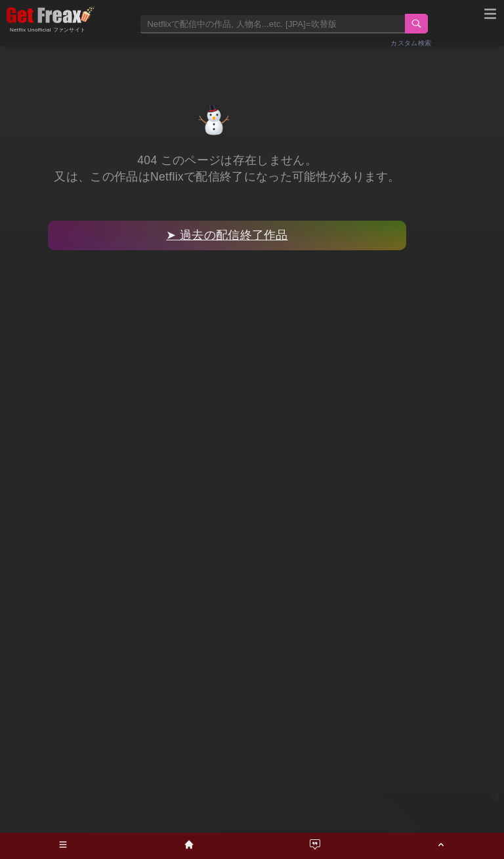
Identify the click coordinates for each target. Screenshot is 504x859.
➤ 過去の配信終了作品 (227, 235)
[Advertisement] (252, 813)
